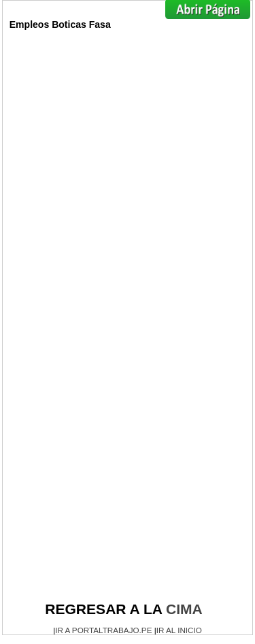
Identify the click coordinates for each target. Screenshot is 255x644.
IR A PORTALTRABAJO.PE (103, 630)
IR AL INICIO (179, 630)
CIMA (184, 609)
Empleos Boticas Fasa (60, 24)
